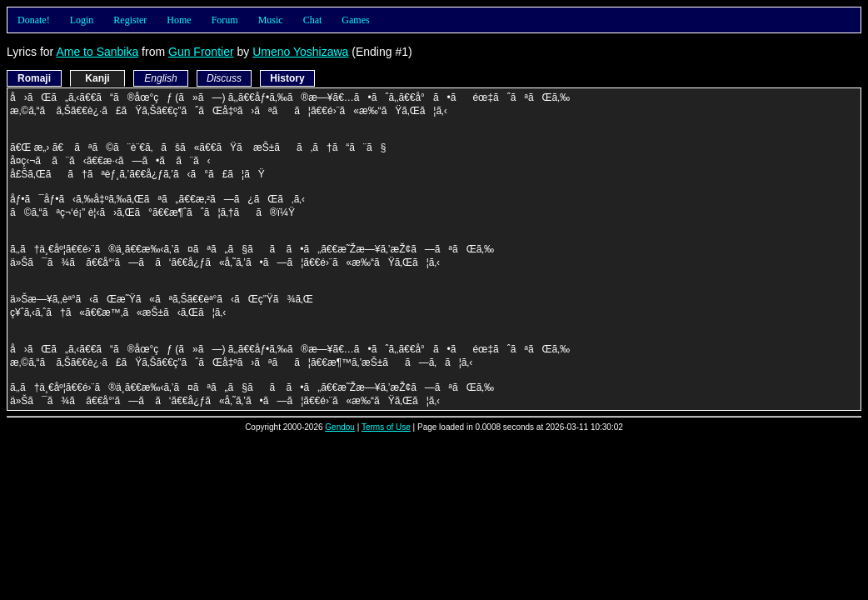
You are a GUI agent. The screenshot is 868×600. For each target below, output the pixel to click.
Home (179, 20)
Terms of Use (386, 427)
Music (271, 20)
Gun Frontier (201, 52)
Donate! (34, 20)
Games (355, 20)
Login (82, 20)
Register (130, 20)
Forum (225, 20)
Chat (313, 20)
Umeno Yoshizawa (300, 52)
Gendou (340, 427)
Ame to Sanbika (97, 52)
